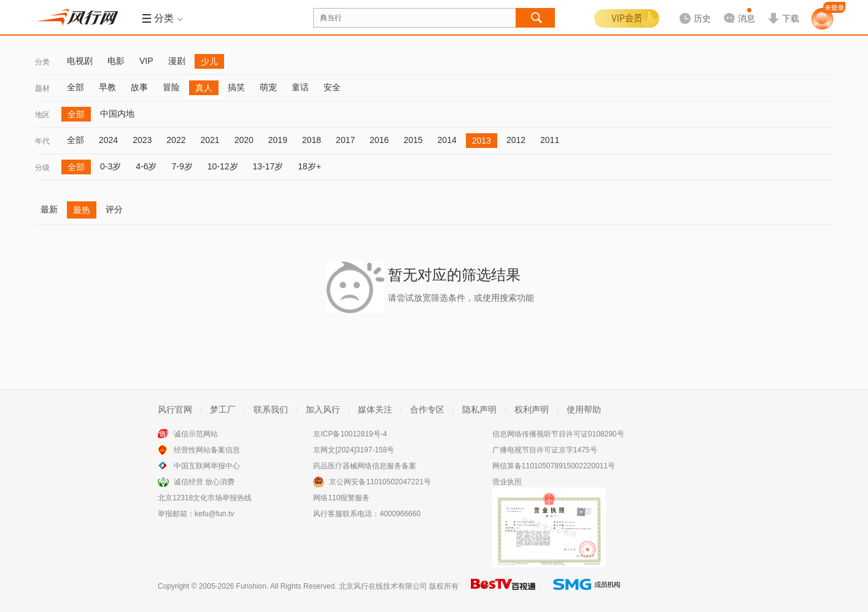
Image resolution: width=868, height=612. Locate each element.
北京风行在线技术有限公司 (383, 586)
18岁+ (309, 166)
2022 (176, 140)
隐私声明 (479, 409)
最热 (82, 210)
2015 (413, 140)
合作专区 (427, 409)
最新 (49, 209)
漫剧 (177, 61)
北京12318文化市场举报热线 (205, 498)
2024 (108, 140)
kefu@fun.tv (214, 514)
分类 (42, 62)
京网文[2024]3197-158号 (354, 450)
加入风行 (323, 409)
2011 (550, 140)
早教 (107, 87)
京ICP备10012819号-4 (350, 434)
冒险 (171, 87)
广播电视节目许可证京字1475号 (545, 450)
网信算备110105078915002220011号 (554, 466)
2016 (379, 140)
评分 (114, 209)
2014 (447, 140)
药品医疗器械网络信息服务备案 (365, 466)
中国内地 (117, 114)
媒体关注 (375, 409)
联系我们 (271, 409)
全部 (76, 87)
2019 (278, 140)
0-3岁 (110, 166)
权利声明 (532, 409)
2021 (210, 140)
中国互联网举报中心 (207, 466)
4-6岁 (146, 166)
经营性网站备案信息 (207, 450)
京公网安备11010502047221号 (380, 482)
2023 (142, 140)
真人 (204, 88)
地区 (42, 115)
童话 (300, 87)
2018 (312, 140)
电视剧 (80, 61)
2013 (482, 141)
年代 (42, 141)
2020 (244, 140)
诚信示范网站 (196, 434)
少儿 (209, 61)
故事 (139, 87)
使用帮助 (584, 409)
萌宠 (268, 87)
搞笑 (236, 87)
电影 (116, 61)
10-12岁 (223, 166)
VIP (146, 61)
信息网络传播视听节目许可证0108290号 (558, 434)
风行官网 (175, 409)
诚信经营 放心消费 (204, 482)
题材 (42, 88)
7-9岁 (182, 166)
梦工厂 (223, 409)
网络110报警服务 (341, 498)
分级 (42, 168)
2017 (345, 140)
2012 (516, 140)
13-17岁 (268, 166)
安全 (332, 87)
